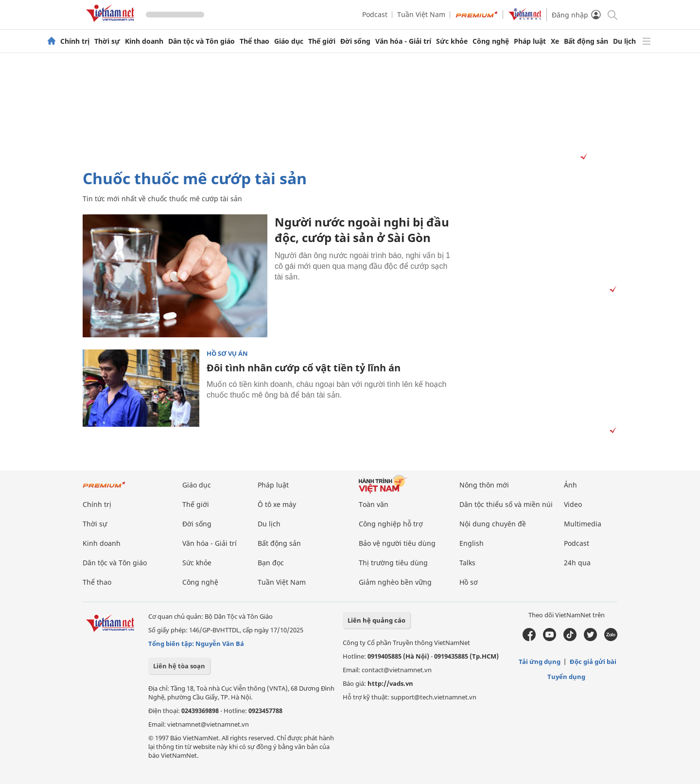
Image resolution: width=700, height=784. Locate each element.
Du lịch (624, 41)
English (472, 543)
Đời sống (355, 41)
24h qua (577, 563)
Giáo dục (289, 41)
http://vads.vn (390, 683)
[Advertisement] (350, 111)
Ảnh (570, 485)
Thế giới (322, 41)
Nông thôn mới (484, 485)
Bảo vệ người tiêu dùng (397, 543)
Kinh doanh (144, 41)
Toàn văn (374, 504)
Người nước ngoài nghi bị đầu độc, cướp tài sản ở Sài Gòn (362, 230)
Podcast (375, 14)
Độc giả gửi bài (593, 662)
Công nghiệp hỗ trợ (391, 524)
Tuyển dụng (566, 677)
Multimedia (583, 524)
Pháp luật (530, 41)
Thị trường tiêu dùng (393, 563)
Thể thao (254, 41)
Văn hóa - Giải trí (403, 41)
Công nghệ (491, 41)
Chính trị (75, 41)
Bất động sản (586, 41)
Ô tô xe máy (277, 504)
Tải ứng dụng (540, 662)
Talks (467, 563)
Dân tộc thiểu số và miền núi (506, 504)
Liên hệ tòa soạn (179, 666)
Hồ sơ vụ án (227, 354)
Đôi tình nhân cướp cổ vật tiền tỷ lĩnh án (304, 368)
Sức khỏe (452, 41)
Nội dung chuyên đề (493, 524)
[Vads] (582, 157)
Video (573, 504)
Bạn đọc (271, 563)
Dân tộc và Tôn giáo (201, 41)
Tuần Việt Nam (421, 14)
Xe (555, 41)
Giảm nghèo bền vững (395, 582)
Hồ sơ (469, 582)
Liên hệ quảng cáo (376, 620)
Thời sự (107, 41)
